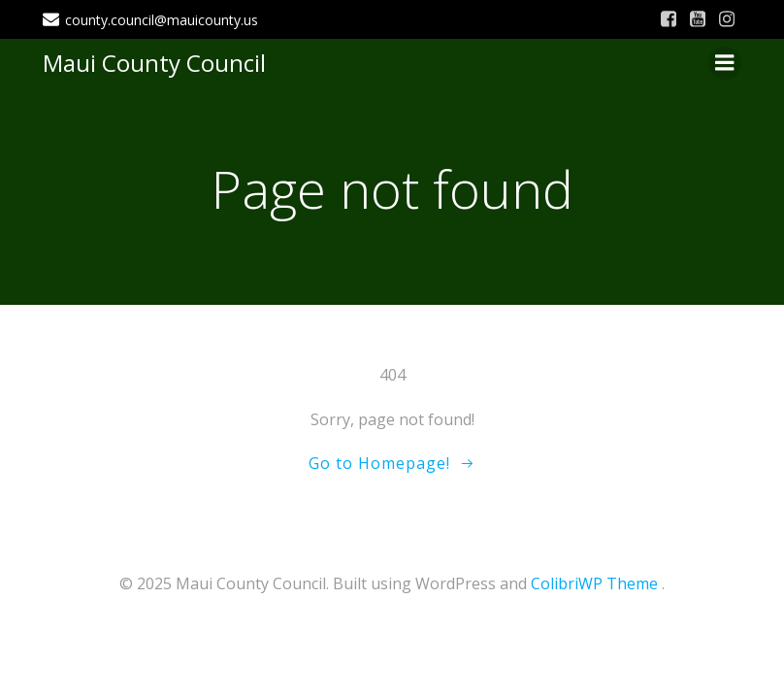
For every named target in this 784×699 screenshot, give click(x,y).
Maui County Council (154, 63)
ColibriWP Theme (594, 583)
